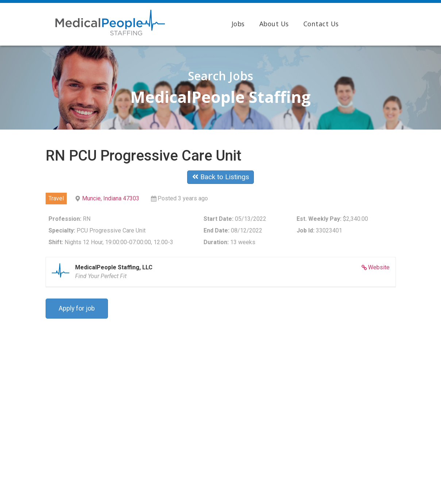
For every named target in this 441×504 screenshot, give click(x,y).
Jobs (238, 24)
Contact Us (321, 24)
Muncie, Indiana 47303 (111, 198)
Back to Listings (221, 177)
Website (379, 267)
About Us (274, 24)
